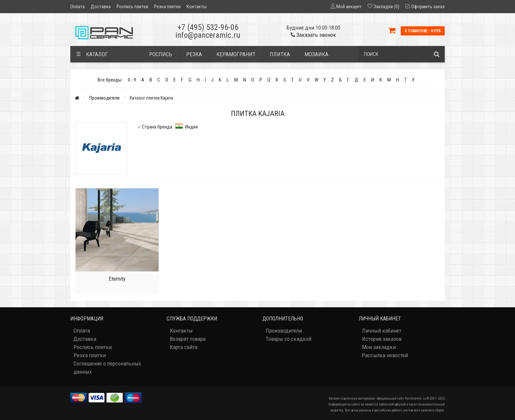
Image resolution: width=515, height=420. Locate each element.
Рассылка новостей (385, 355)
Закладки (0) (386, 7)
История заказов (382, 339)
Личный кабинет (382, 331)
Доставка (101, 7)
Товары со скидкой (289, 339)
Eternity (117, 279)
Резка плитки (167, 7)
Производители (104, 98)
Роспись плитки (132, 7)
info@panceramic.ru (208, 35)
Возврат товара (188, 339)
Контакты (197, 7)
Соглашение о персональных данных (107, 368)
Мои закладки (379, 347)
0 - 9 (132, 80)
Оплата (78, 7)
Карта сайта (184, 347)
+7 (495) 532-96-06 (208, 27)
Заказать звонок (313, 35)
